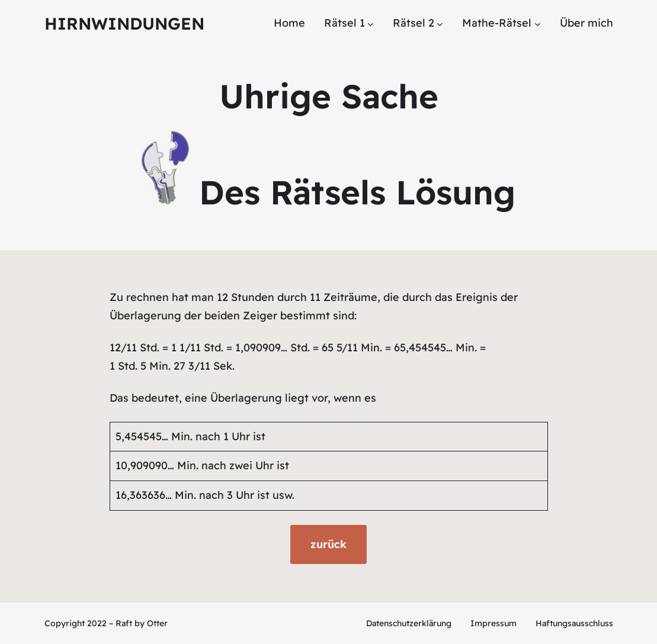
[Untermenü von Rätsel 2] (440, 23)
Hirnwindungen (124, 23)
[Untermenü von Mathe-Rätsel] (538, 23)
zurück (328, 544)
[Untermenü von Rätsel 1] (371, 23)
